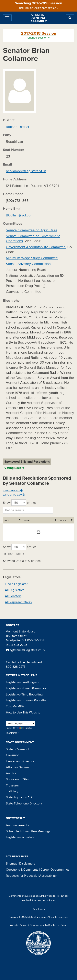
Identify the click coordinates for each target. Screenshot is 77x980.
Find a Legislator (16, 584)
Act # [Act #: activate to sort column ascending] (63, 521)
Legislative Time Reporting (24, 694)
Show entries (20, 503)
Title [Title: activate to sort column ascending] (27, 521)
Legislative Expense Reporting (27, 700)
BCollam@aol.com (20, 215)
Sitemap (11, 864)
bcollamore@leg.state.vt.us (26, 171)
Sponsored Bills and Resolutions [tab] (27, 462)
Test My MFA (15, 706)
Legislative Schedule (20, 837)
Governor (12, 755)
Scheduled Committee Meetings (28, 831)
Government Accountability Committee (36, 247)
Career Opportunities (55, 870)
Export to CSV (14, 495)
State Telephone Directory (24, 803)
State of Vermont (18, 749)
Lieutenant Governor (20, 761)
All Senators (13, 596)
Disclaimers (27, 864)
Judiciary (12, 791)
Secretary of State (18, 779)
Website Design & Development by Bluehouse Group (39, 925)
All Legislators (15, 590)
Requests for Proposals (22, 876)
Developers (39, 909)
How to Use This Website (23, 712)
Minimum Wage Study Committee (32, 258)
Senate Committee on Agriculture (32, 230)
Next (19, 554)
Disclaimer (12, 733)
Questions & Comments (22, 870)
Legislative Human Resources (26, 688)
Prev (10, 554)
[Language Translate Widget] (21, 723)
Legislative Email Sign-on (23, 682)
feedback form (29, 900)
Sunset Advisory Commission (28, 264)
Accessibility (48, 876)
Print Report (13, 491)
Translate (25, 728)
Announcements (17, 825)
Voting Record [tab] (14, 468)
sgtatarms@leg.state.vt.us (25, 650)
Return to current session (38, 8)
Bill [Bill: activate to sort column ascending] (7, 521)
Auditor (11, 773)
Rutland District (17, 127)
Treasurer (12, 785)
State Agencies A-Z (19, 797)
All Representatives (18, 602)
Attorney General (18, 767)
